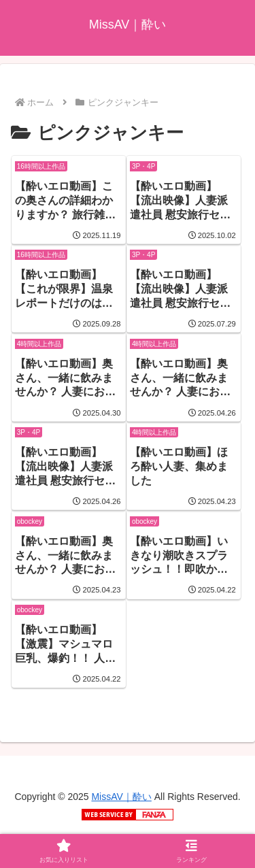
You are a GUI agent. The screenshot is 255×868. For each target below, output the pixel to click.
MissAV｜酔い (121, 797)
